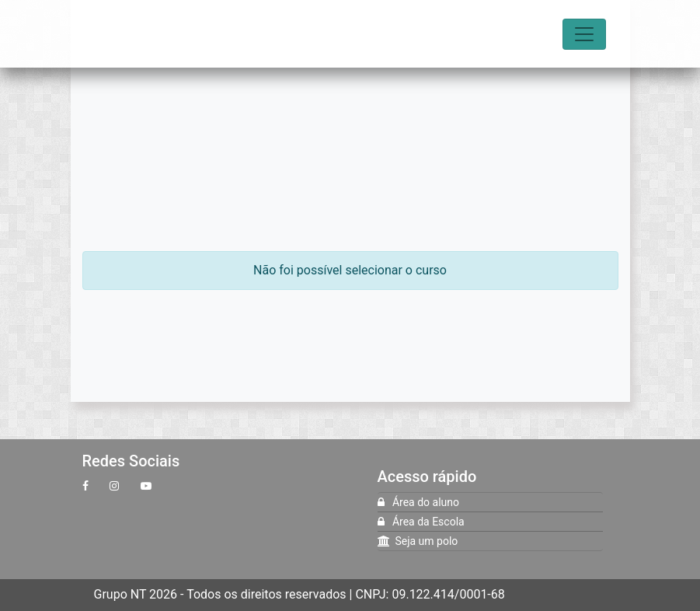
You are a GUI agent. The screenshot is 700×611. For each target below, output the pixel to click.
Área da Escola (421, 522)
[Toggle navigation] (584, 34)
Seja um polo (418, 541)
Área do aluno (418, 502)
